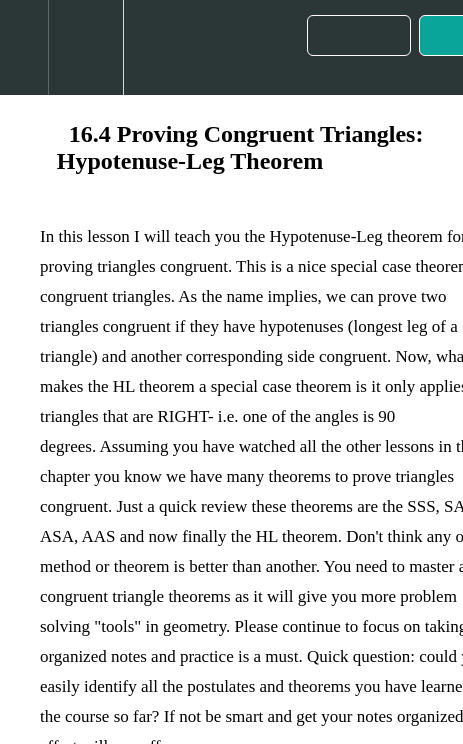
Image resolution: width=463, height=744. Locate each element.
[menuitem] (85, 47)
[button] (24, 47)
